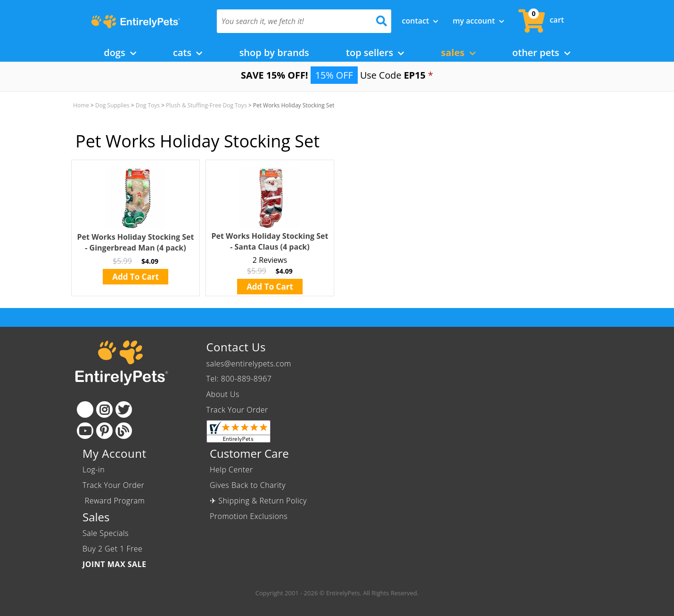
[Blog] (124, 431)
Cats (188, 53)
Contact (420, 21)
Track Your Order (237, 410)
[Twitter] (124, 409)
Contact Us (236, 347)
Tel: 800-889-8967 (239, 379)
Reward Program (115, 501)
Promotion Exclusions (249, 516)
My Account (478, 21)
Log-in (94, 470)
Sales (458, 53)
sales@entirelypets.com (249, 364)
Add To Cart (136, 277)
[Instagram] (104, 409)
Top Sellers (375, 53)
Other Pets (541, 53)
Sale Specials (106, 533)
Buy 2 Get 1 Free (112, 549)
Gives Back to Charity (248, 485)
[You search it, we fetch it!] (291, 21)
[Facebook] (85, 409)
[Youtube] (85, 431)
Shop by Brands (274, 53)
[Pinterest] (104, 431)
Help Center (231, 470)
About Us (223, 394)
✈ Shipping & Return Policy (258, 501)
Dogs (120, 53)
